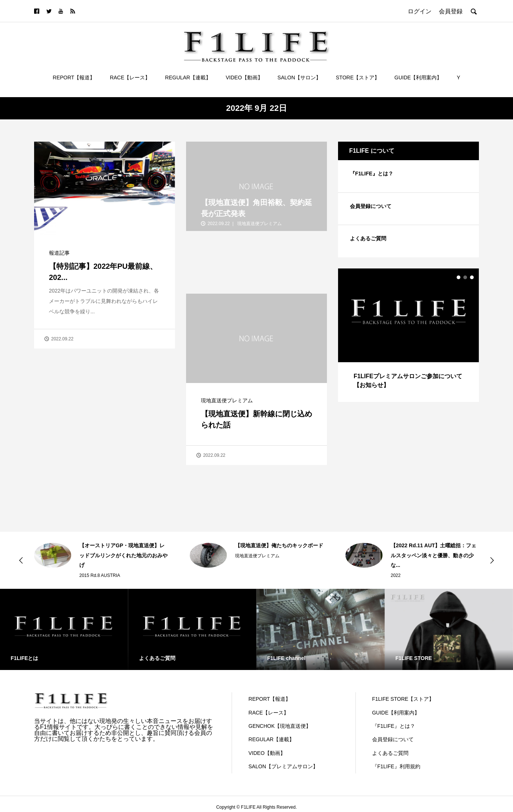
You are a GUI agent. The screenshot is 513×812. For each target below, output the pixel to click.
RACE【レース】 (130, 77)
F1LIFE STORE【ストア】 (403, 699)
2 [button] (465, 277)
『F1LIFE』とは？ (372, 174)
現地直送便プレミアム (227, 400)
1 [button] (459, 277)
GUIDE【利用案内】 (418, 77)
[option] (408, 335)
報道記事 (59, 253)
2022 (396, 575)
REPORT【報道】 (74, 77)
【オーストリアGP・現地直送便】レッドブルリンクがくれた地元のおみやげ (123, 555)
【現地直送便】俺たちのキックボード (279, 545)
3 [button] (472, 277)
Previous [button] (21, 560)
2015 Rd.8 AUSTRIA (100, 575)
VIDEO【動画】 (244, 77)
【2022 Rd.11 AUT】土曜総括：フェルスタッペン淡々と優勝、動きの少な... (433, 555)
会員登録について (371, 206)
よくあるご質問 (368, 238)
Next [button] (492, 560)
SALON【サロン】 (299, 77)
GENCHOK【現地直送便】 (280, 726)
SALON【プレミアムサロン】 (283, 766)
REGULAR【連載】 (188, 77)
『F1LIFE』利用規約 (396, 766)
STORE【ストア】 (358, 77)
